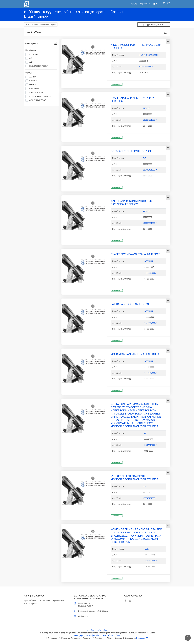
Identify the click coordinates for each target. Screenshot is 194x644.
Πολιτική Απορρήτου (112, 635)
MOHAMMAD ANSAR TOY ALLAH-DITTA (135, 354)
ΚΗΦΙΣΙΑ (41, 81)
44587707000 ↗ (150, 445)
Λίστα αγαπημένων (169, 4)
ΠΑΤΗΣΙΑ (41, 85)
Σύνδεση (164, 4)
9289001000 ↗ (151, 323)
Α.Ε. (41, 58)
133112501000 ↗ (146, 67)
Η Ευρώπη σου (30, 604)
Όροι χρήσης (79, 635)
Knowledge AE (142, 638)
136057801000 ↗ (150, 223)
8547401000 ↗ (151, 373)
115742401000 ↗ (150, 170)
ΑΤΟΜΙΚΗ (41, 55)
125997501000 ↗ (150, 120)
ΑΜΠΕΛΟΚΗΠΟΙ (41, 93)
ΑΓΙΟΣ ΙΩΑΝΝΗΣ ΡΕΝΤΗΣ (41, 96)
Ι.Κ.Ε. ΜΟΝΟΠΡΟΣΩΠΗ (41, 66)
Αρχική (134, 4)
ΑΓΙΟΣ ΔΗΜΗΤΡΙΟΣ (41, 100)
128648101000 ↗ (150, 498)
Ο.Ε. (41, 62)
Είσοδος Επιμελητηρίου (97, 630)
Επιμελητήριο (145, 4)
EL (156, 4)
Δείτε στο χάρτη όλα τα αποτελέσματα (42, 25)
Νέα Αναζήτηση (34, 32)
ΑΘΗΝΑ (41, 77)
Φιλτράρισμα (32, 43)
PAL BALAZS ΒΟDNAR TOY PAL (130, 304)
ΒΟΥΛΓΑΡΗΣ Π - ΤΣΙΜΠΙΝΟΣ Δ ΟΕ (131, 151)
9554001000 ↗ (151, 273)
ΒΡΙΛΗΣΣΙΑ (41, 89)
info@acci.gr (83, 616)
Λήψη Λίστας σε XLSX (154, 25)
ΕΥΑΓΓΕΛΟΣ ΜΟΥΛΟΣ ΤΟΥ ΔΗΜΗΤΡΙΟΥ (135, 254)
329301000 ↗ (151, 561)
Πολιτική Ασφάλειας (94, 635)
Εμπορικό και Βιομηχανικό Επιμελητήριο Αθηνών (44, 600)
